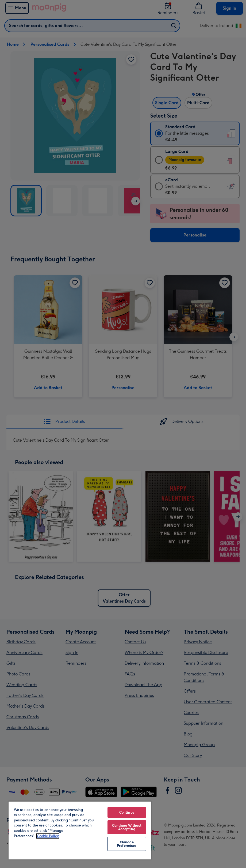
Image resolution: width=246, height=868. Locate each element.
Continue (127, 812)
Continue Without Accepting (127, 827)
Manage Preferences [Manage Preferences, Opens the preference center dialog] (127, 844)
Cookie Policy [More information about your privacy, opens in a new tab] (48, 836)
